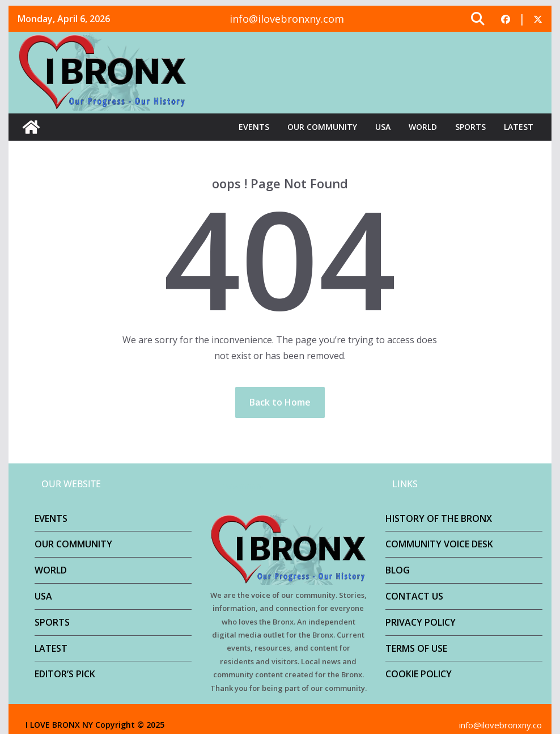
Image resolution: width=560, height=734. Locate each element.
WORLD (423, 127)
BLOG (398, 570)
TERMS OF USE (416, 648)
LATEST (519, 127)
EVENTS (254, 127)
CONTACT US (414, 596)
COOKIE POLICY (419, 674)
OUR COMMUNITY (322, 127)
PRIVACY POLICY (421, 622)
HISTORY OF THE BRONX (439, 518)
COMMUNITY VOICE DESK (439, 544)
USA (383, 127)
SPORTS (470, 127)
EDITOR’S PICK (65, 674)
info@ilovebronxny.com (287, 19)
